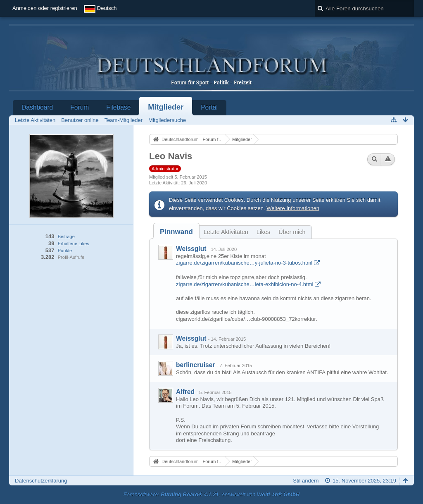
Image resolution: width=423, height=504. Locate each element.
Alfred (185, 392)
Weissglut (191, 249)
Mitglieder (166, 107)
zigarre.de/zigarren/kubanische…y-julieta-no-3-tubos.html (244, 263)
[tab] (176, 232)
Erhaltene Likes (74, 244)
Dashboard (37, 107)
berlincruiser (195, 365)
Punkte (65, 251)
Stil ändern (306, 481)
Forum (80, 107)
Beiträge (66, 236)
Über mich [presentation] (292, 232)
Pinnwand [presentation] (176, 232)
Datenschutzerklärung (41, 481)
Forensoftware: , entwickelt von (211, 494)
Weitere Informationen (293, 208)
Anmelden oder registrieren (45, 8)
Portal (209, 107)
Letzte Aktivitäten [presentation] (226, 232)
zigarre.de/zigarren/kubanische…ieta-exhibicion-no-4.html (245, 284)
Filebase (118, 107)
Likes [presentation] (263, 232)
